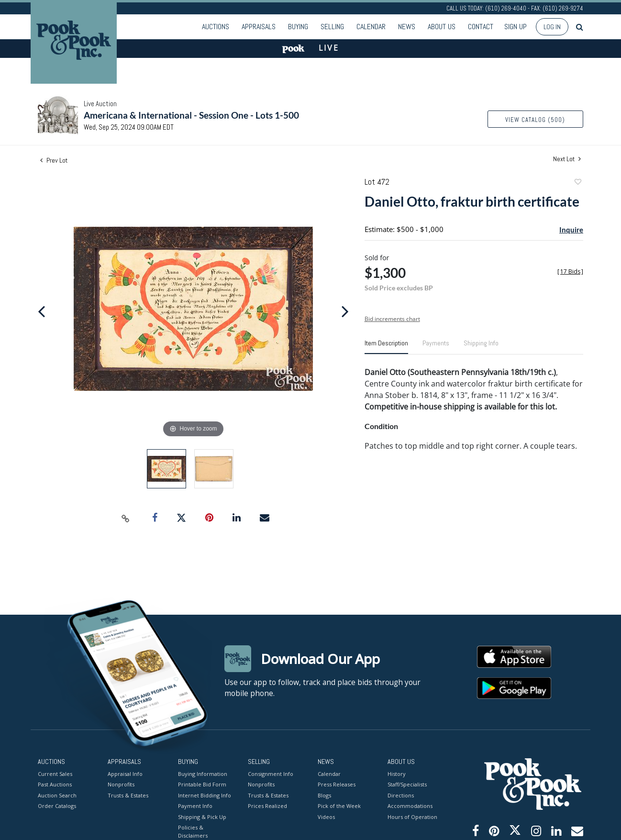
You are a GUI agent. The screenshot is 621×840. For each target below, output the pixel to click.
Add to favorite (577, 183)
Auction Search (57, 795)
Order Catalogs (57, 806)
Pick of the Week (339, 806)
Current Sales (55, 773)
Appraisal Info (125, 773)
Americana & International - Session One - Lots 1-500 (191, 115)
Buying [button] (298, 27)
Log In (552, 27)
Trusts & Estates (128, 795)
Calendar (371, 27)
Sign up (516, 27)
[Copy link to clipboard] (126, 518)
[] (570, 271)
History (397, 773)
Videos (326, 816)
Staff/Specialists (407, 784)
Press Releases (337, 784)
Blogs (324, 795)
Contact (481, 27)
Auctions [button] (216, 27)
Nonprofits (121, 784)
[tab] (386, 347)
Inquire (571, 230)
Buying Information (203, 773)
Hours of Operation (412, 816)
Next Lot (567, 159)
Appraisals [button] (259, 27)
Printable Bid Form (202, 784)
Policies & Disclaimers (193, 831)
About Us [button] (442, 27)
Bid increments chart (392, 319)
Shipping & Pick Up (202, 816)
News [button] (407, 27)
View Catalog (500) (535, 120)
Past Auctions (55, 784)
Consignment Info (271, 773)
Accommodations (410, 806)
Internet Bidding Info (205, 795)
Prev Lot (54, 160)
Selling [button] (332, 27)
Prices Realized (267, 806)
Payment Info (195, 806)
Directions (401, 795)
